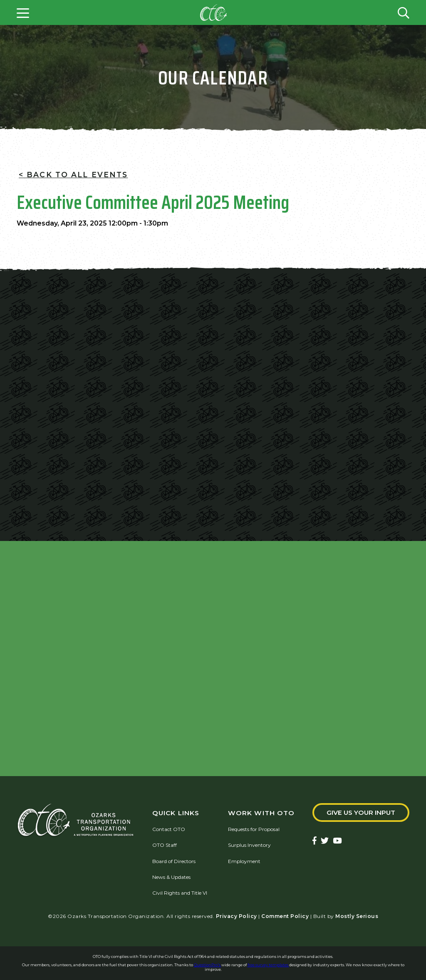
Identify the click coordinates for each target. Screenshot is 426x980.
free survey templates (268, 965)
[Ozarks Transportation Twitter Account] (325, 841)
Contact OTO (169, 829)
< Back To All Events (73, 175)
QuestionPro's (208, 965)
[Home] (213, 12)
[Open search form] (404, 12)
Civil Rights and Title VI (180, 893)
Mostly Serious (357, 916)
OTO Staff (165, 845)
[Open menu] (23, 12)
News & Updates (171, 877)
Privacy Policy (237, 916)
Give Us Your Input (361, 813)
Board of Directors (174, 861)
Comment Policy (285, 916)
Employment (244, 861)
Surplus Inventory (249, 845)
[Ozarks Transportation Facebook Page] (315, 841)
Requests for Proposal (254, 829)
